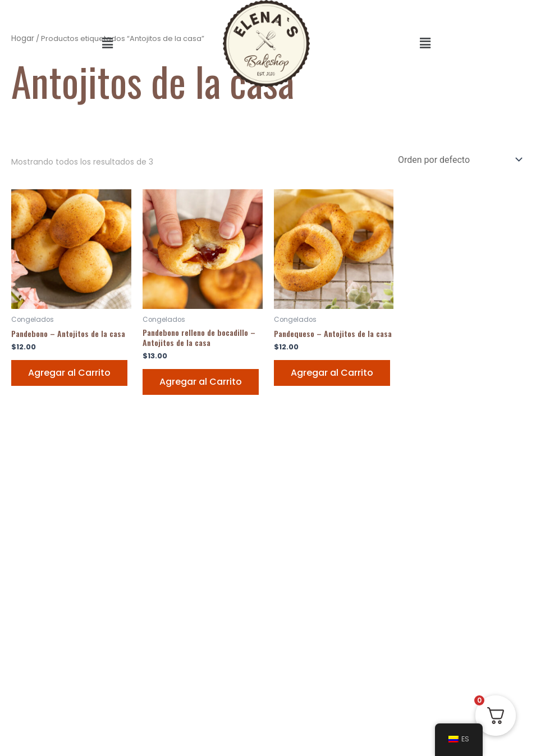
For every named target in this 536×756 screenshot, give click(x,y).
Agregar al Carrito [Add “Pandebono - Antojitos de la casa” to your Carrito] (69, 373)
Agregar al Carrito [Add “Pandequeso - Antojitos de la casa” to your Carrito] (332, 373)
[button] (107, 43)
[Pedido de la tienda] (459, 160)
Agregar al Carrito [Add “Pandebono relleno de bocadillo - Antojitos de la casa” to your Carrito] (201, 382)
